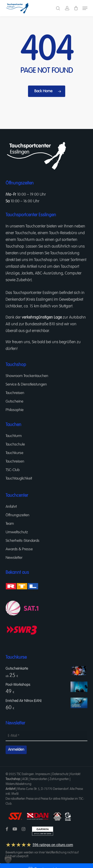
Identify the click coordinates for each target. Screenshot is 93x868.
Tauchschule (25, 233)
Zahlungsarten (59, 779)
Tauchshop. (15, 246)
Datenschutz (60, 774)
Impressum (43, 774)
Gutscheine (14, 402)
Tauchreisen (15, 393)
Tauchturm (26, 240)
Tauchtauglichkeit (19, 479)
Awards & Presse (19, 549)
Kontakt (75, 774)
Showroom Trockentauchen (27, 376)
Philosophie (15, 410)
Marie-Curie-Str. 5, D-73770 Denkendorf (43, 789)
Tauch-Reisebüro (63, 233)
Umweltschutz (17, 532)
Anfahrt (11, 507)
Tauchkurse (14, 453)
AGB (25, 779)
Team (10, 524)
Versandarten (39, 779)
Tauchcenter (36, 226)
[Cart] (76, 8)
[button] (85, 8)
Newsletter (14, 558)
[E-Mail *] (46, 736)
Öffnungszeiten (17, 515)
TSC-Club (13, 470)
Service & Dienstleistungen (26, 385)
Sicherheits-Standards (23, 541)
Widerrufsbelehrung (18, 784)
